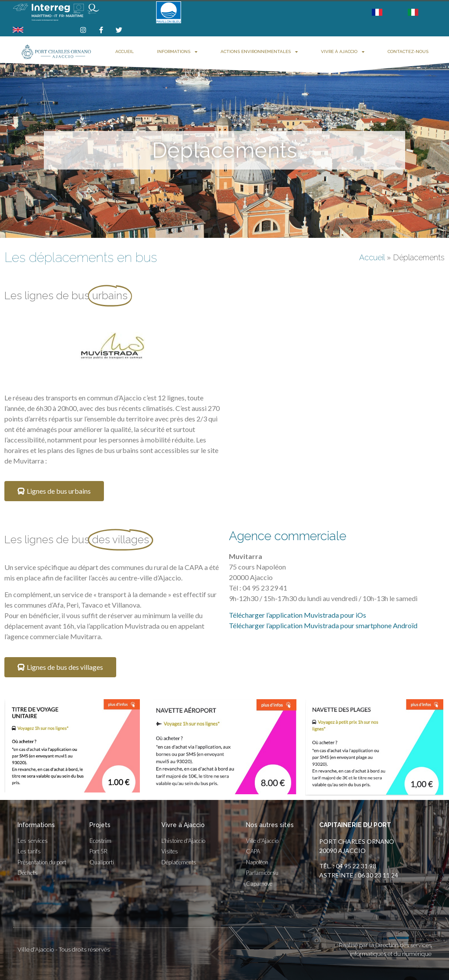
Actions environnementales (259, 52)
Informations (177, 52)
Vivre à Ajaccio (343, 52)
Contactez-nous (408, 51)
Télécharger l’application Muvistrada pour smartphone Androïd (323, 625)
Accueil (125, 51)
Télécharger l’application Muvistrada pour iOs (298, 615)
